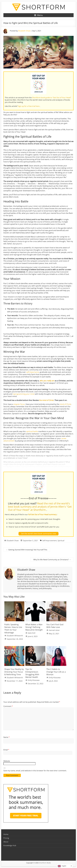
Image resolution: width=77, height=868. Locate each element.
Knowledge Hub (10, 845)
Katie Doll (31, 633)
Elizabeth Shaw (24, 31)
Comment (8, 706)
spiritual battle (32, 431)
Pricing (6, 838)
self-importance (33, 372)
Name (7, 737)
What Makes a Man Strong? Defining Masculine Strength (34, 627)
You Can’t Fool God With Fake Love (55, 626)
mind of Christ (65, 404)
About (6, 842)
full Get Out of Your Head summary (43, 514)
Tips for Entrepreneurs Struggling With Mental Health (32, 673)
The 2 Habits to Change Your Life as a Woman (56, 672)
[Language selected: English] (65, 866)
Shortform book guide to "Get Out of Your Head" (52, 98)
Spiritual (61, 541)
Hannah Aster (54, 630)
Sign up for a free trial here (29, 106)
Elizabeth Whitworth (15, 636)
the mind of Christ (46, 400)
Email (6, 750)
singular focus (19, 404)
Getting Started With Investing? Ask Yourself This (27, 550)
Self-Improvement (50, 541)
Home (6, 834)
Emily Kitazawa (34, 680)
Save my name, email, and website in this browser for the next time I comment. (35, 771)
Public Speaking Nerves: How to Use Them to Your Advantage (13, 628)
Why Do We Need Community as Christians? (52, 560)
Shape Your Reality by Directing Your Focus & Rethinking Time (14, 672)
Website (7, 761)
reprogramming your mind (24, 394)
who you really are (47, 381)
